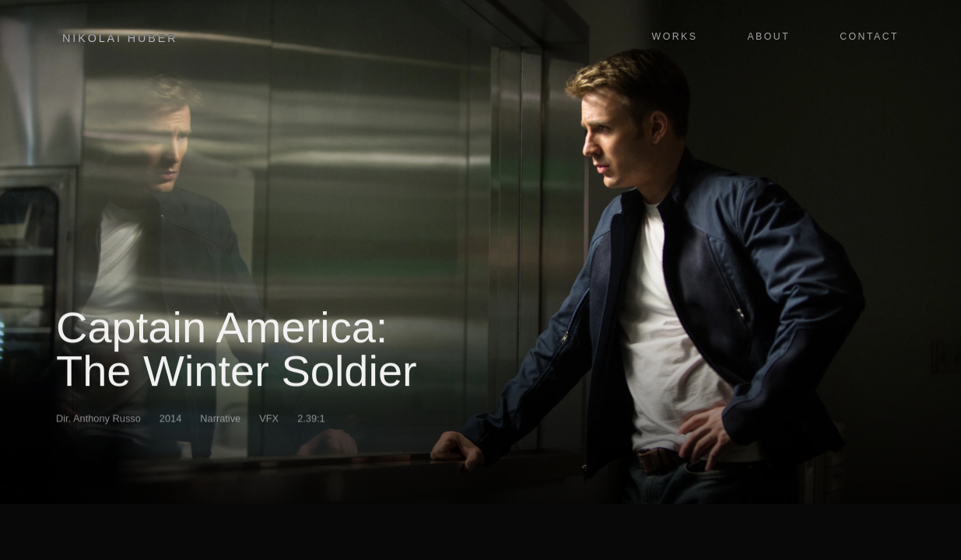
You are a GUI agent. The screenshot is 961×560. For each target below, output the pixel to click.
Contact (869, 37)
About (768, 37)
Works (675, 37)
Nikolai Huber (120, 38)
